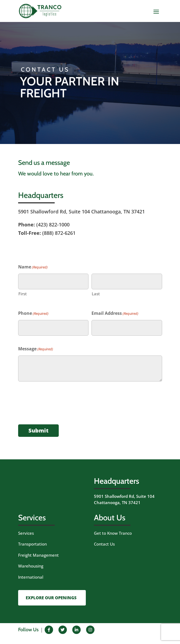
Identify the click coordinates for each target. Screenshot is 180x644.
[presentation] (59, 405)
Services (26, 533)
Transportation (32, 544)
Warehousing (31, 566)
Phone (33, 314)
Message (36, 349)
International (31, 577)
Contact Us (104, 544)
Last (96, 294)
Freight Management (38, 555)
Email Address (115, 314)
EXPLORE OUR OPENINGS (51, 598)
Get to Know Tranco (113, 533)
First (23, 294)
